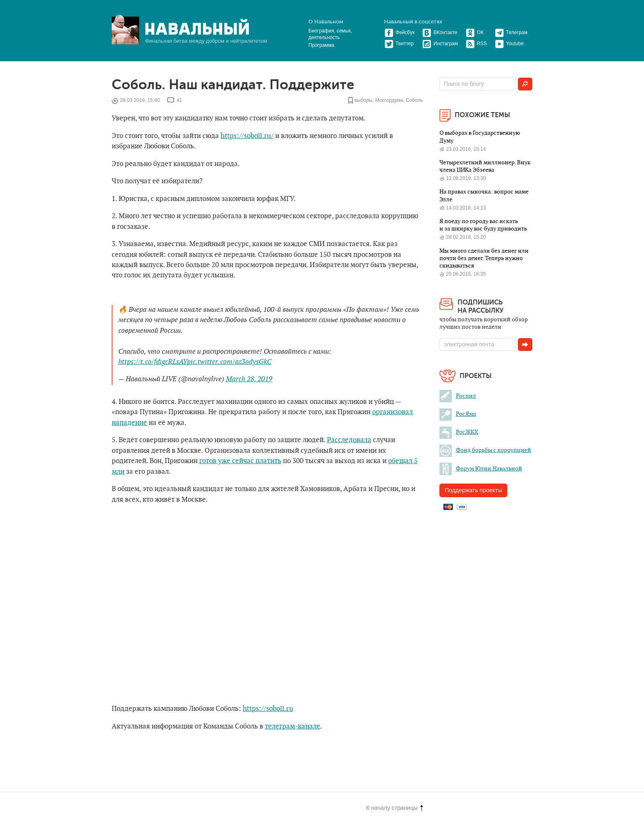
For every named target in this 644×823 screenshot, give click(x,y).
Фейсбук (399, 32)
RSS (476, 44)
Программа (321, 45)
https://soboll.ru (268, 709)
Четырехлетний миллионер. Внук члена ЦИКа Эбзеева (485, 166)
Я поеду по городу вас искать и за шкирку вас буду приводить (483, 225)
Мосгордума (389, 101)
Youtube (509, 44)
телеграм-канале (293, 726)
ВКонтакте (440, 32)
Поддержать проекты (473, 490)
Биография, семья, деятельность (330, 34)
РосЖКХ (459, 432)
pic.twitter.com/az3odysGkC (229, 362)
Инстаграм (440, 44)
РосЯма (458, 414)
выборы (363, 101)
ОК (475, 32)
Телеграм (511, 32)
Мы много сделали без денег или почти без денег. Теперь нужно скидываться (484, 258)
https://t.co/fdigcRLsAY (153, 362)
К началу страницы (395, 808)
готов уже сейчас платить (240, 461)
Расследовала (349, 440)
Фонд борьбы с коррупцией (485, 450)
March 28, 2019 (249, 379)
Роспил (458, 396)
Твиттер (399, 44)
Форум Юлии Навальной (481, 469)
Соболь (414, 101)
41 (179, 101)
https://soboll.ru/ (247, 136)
